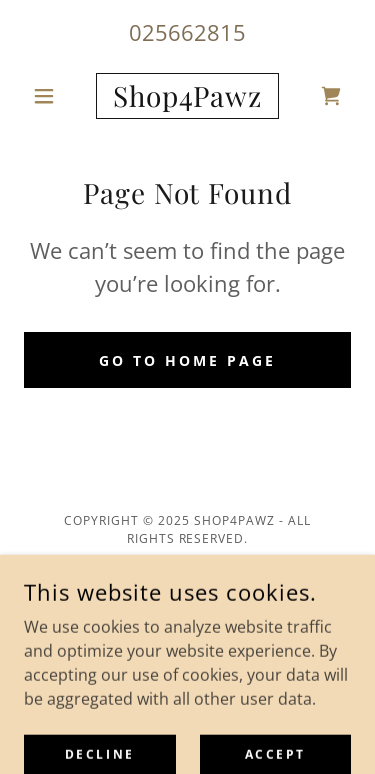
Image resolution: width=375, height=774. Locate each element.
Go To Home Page (187, 360)
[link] (187, 96)
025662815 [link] (187, 32)
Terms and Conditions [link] (187, 617)
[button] (48, 96)
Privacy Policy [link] (188, 587)
